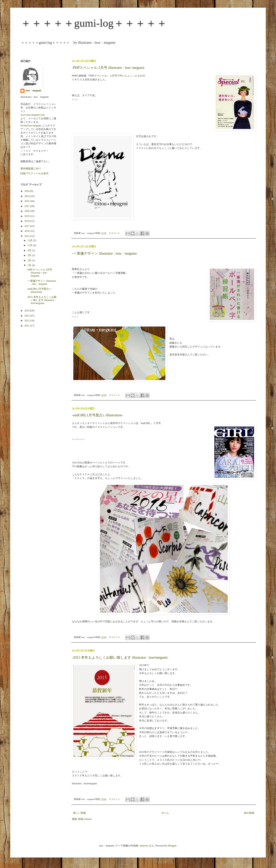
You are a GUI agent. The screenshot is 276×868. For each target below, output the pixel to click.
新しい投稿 (79, 813)
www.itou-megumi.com (33, 115)
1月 (30, 265)
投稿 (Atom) (85, 819)
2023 (27, 196)
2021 (27, 206)
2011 (27, 326)
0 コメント (115, 233)
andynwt (144, 846)
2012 (27, 321)
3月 (30, 255)
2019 (27, 216)
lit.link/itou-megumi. (31, 126)
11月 (30, 245)
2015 (27, 236)
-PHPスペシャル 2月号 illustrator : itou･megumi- (108, 68)
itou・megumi (33, 90)
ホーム (165, 813)
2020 (27, 211)
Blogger (172, 846)
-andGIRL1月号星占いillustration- (97, 415)
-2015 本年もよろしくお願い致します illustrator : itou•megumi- (120, 658)
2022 (27, 201)
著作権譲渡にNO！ (31, 169)
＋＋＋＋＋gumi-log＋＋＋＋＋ (94, 23)
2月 (30, 260)
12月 (30, 240)
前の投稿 (249, 813)
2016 (27, 231)
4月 (30, 250)
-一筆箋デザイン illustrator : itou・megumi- (105, 253)
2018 (27, 221)
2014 (27, 311)
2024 (27, 191)
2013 (27, 316)
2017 (27, 226)
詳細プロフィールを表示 (34, 173)
